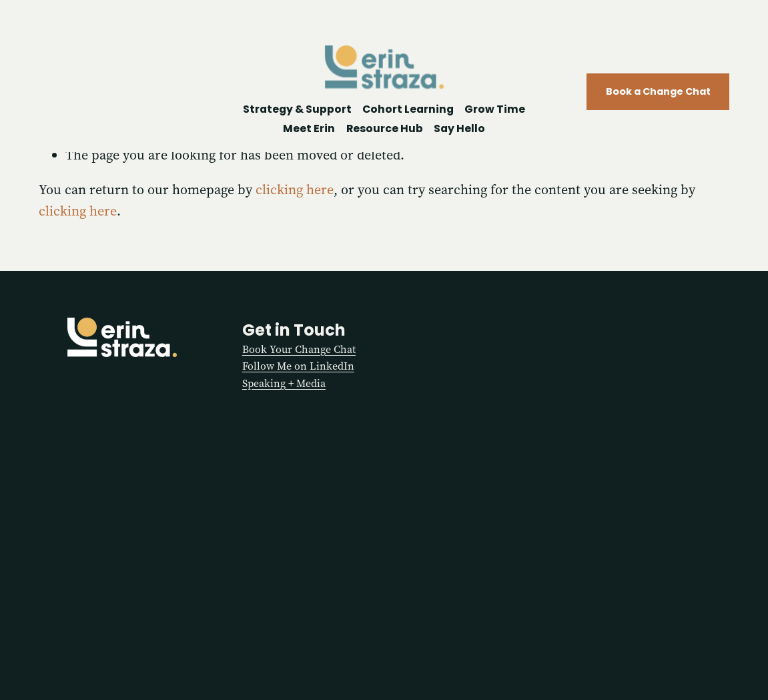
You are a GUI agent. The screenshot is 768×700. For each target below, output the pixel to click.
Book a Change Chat (658, 91)
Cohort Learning (408, 109)
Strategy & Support (297, 109)
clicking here (295, 190)
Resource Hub (385, 128)
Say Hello (459, 128)
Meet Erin (309, 128)
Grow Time (495, 109)
